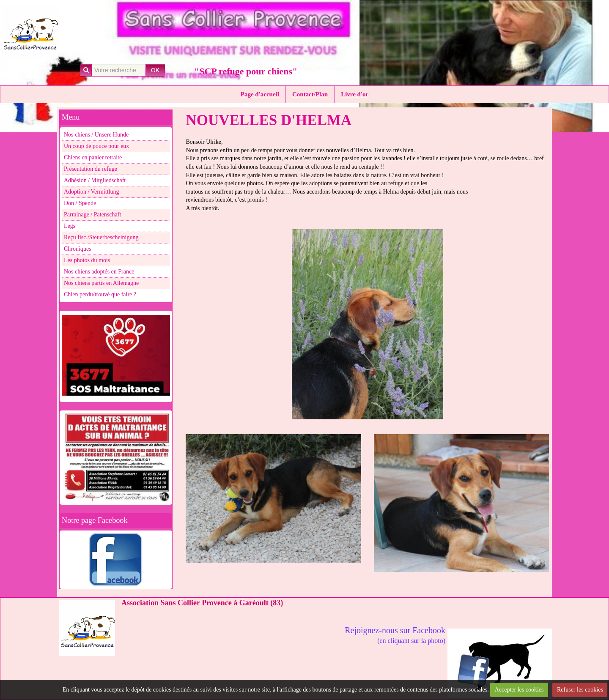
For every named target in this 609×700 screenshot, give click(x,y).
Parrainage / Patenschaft (92, 215)
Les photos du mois (87, 260)
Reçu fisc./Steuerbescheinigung (101, 237)
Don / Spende (80, 203)
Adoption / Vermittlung (91, 192)
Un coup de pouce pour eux (96, 146)
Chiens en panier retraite (93, 157)
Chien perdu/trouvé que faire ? (100, 294)
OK (155, 70)
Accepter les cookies (519, 690)
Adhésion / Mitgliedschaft (95, 180)
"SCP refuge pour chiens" (246, 71)
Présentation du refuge (91, 169)
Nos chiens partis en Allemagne (101, 283)
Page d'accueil (260, 94)
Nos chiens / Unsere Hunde (96, 135)
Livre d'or (355, 94)
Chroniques (78, 249)
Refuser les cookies (580, 690)
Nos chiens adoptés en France (99, 272)
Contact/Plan (310, 94)
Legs (70, 226)
